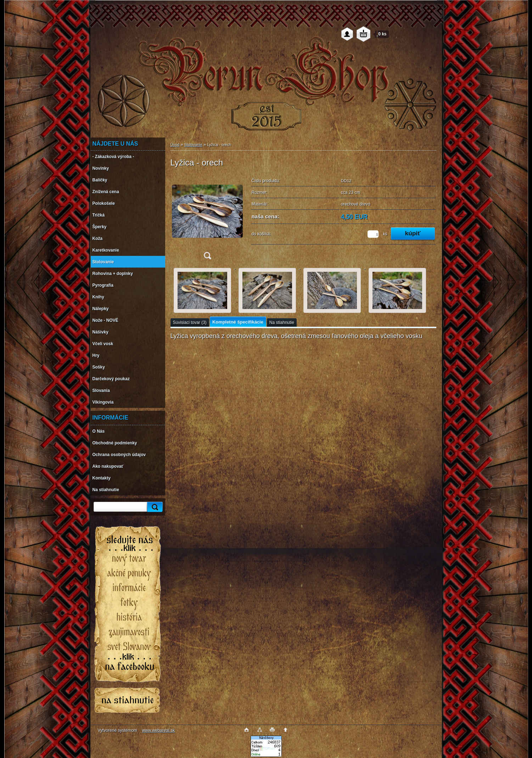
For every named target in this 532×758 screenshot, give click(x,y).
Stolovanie (193, 145)
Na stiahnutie (282, 322)
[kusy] (373, 234)
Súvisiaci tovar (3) (190, 322)
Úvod (175, 145)
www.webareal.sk (158, 730)
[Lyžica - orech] (207, 219)
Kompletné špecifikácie (238, 322)
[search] (154, 507)
